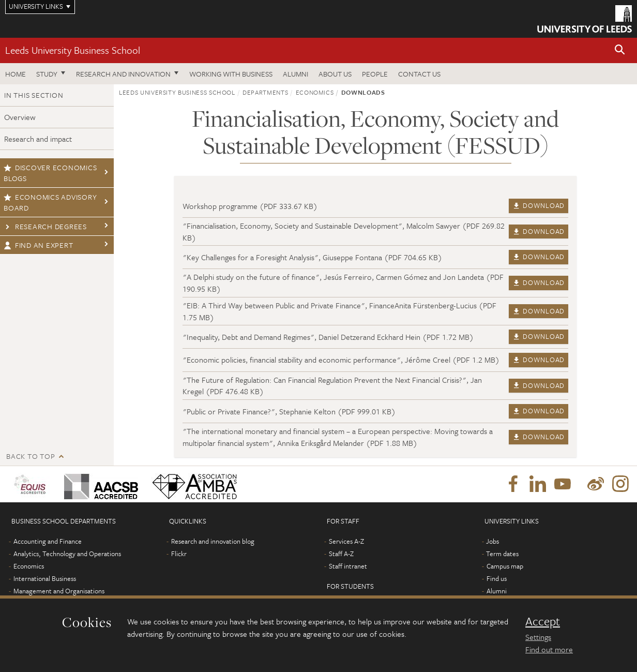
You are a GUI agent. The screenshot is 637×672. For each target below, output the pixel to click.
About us (335, 74)
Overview (20, 117)
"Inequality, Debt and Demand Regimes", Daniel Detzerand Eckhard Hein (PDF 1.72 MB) (328, 337)
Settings (538, 637)
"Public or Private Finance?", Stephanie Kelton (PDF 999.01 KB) (289, 411)
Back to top (31, 456)
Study (47, 74)
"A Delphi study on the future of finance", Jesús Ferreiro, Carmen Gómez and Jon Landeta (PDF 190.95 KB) (343, 283)
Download (539, 205)
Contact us (419, 74)
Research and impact (38, 139)
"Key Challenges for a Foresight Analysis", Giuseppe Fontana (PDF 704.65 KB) (312, 257)
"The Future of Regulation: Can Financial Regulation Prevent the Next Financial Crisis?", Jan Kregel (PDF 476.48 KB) (332, 386)
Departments (265, 92)
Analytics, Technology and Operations (67, 554)
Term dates (502, 554)
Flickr (179, 554)
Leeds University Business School (73, 50)
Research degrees (45, 226)
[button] (620, 50)
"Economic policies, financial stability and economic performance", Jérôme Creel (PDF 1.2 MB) (341, 360)
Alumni (295, 74)
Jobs (492, 541)
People (375, 74)
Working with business (231, 74)
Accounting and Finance (48, 541)
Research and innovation (123, 74)
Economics (315, 92)
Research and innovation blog (213, 541)
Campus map (505, 566)
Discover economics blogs (50, 173)
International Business (45, 578)
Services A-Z (346, 541)
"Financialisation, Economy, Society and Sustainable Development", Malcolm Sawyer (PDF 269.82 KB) (344, 232)
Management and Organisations (59, 591)
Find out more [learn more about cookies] (549, 649)
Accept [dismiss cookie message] (543, 621)
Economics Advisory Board (50, 202)
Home (16, 74)
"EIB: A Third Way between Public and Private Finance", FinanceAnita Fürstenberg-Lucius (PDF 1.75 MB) (339, 311)
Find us (497, 578)
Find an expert (38, 245)
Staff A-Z (341, 554)
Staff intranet (348, 566)
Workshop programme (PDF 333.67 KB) (250, 206)
